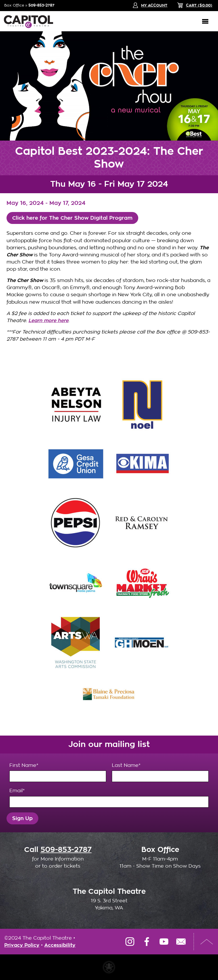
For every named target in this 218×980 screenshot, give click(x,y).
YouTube (164, 942)
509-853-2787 (41, 5)
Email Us (181, 942)
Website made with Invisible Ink (109, 967)
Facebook (147, 942)
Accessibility (60, 945)
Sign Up (22, 818)
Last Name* (160, 772)
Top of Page (207, 942)
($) (199, 5)
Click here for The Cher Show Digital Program (72, 218)
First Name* (58, 772)
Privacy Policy (22, 945)
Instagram (130, 942)
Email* (109, 798)
